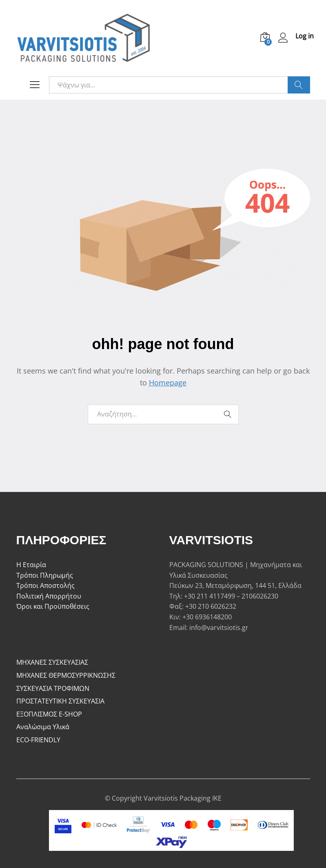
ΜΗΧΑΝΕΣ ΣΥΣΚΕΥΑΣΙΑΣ (52, 662)
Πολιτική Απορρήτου (49, 596)
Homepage (168, 383)
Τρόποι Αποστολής (45, 585)
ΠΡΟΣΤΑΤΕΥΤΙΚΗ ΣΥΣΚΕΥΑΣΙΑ (60, 701)
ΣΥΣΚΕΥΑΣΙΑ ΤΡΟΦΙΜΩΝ (53, 688)
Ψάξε (299, 85)
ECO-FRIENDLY (38, 740)
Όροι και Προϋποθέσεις (53, 606)
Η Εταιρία (31, 565)
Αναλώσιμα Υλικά (43, 727)
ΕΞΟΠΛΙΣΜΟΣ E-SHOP (49, 714)
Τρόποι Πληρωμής (45, 575)
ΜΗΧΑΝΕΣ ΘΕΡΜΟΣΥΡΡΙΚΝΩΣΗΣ (66, 675)
